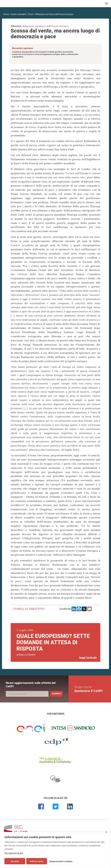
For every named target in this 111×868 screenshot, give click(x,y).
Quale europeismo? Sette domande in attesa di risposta (53, 642)
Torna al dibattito (29, 609)
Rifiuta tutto (37, 861)
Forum (31, 14)
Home (6, 14)
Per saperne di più (14, 853)
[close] (106, 832)
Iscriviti (56, 694)
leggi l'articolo (88, 658)
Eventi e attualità (18, 14)
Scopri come (88, 689)
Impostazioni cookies (61, 861)
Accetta (15, 861)
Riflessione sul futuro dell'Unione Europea (54, 14)
